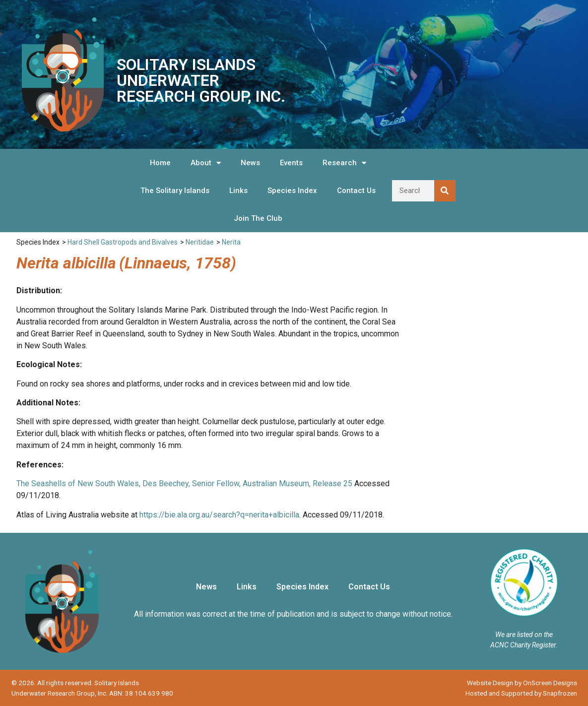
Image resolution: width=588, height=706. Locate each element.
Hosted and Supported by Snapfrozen (521, 693)
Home (160, 163)
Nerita (231, 242)
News (250, 163)
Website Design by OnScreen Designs (522, 683)
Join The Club (258, 218)
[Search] (445, 191)
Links (238, 191)
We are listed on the (524, 635)
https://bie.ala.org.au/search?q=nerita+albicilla (219, 515)
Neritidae (200, 242)
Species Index (292, 191)
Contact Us (356, 191)
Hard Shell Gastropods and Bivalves (123, 242)
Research (344, 163)
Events (291, 163)
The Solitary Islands (175, 191)
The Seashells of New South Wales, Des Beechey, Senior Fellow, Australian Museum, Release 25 (184, 483)
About (206, 163)
